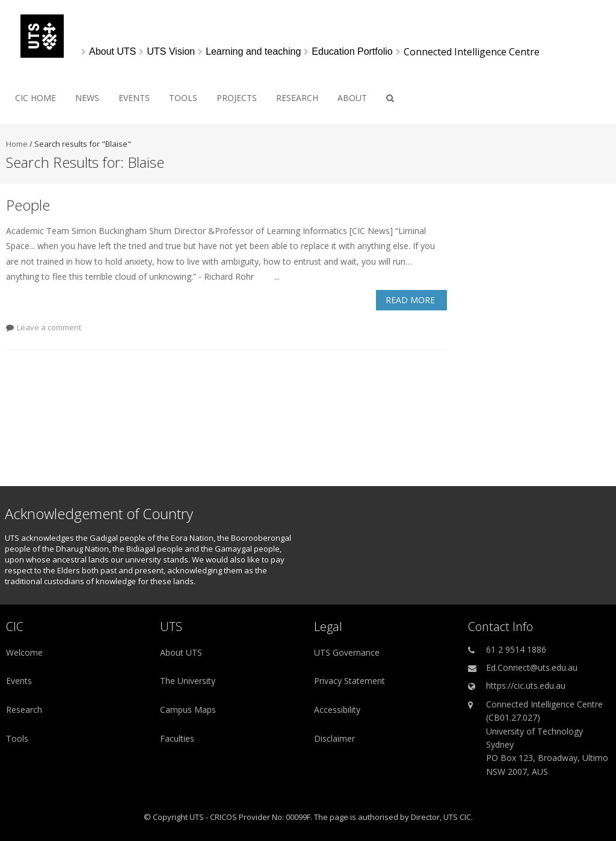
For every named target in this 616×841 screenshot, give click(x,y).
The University (188, 681)
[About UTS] (112, 52)
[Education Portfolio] (352, 52)
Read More (410, 300)
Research (297, 98)
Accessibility (337, 710)
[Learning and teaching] (253, 52)
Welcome (24, 652)
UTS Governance (347, 652)
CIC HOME (35, 98)
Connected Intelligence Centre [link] (472, 52)
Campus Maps (188, 710)
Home (17, 144)
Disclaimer (334, 738)
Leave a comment (49, 327)
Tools (183, 98)
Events (134, 98)
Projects (237, 98)
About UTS (181, 652)
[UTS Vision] (171, 52)
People (28, 205)
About (352, 98)
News (87, 98)
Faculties (177, 738)
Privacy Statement (350, 681)
